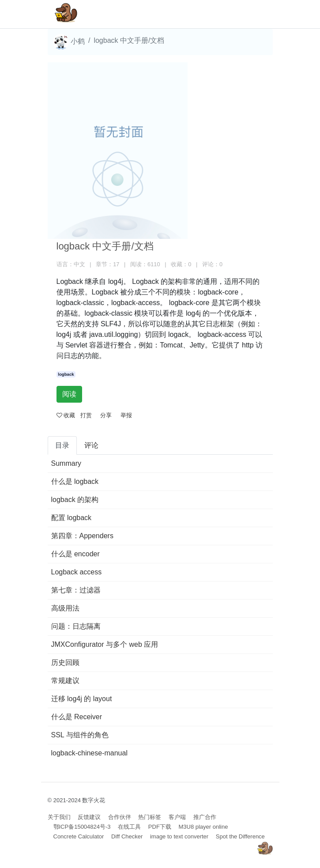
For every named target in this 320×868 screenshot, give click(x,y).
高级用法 (65, 608)
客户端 (177, 817)
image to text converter (179, 836)
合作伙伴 (120, 817)
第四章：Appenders (82, 536)
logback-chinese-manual (89, 753)
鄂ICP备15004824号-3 (82, 827)
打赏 (86, 415)
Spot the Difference (240, 836)
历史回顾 (65, 662)
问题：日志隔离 (76, 626)
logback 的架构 (75, 500)
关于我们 (59, 817)
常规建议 (65, 681)
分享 (106, 415)
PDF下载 (160, 827)
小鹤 (69, 42)
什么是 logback (75, 481)
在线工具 (129, 827)
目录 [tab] (62, 445)
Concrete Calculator (79, 836)
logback (66, 374)
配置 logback (72, 518)
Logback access (77, 572)
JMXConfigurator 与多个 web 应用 (105, 644)
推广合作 (205, 817)
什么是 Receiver (77, 717)
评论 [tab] (91, 445)
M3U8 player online (203, 827)
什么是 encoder (75, 554)
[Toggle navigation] (253, 14)
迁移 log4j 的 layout (82, 699)
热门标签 (150, 817)
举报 (126, 415)
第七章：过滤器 (76, 590)
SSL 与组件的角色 (80, 735)
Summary (66, 463)
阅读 (69, 394)
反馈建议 (89, 817)
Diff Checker (127, 836)
